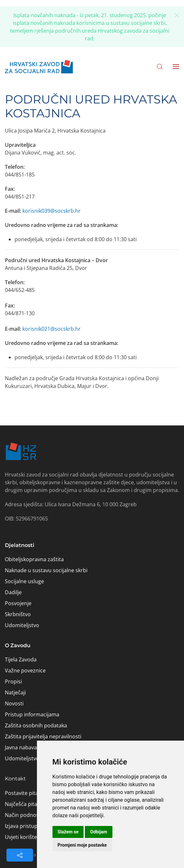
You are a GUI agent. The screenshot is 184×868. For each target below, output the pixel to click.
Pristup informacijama (32, 714)
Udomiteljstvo (22, 625)
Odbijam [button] (98, 832)
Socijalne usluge (24, 581)
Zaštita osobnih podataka (36, 725)
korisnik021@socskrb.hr (52, 329)
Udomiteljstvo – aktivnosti (36, 758)
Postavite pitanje (25, 793)
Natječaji (15, 692)
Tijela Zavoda (21, 659)
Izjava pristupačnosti (30, 826)
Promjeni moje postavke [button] (82, 845)
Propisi (13, 681)
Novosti (14, 703)
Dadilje (13, 592)
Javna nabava (21, 747)
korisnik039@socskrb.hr (52, 211)
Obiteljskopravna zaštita (34, 559)
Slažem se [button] (68, 832)
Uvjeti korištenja (25, 837)
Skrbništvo (18, 614)
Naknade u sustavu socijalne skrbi (46, 570)
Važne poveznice (25, 670)
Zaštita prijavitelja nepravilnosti (43, 736)
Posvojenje (18, 603)
